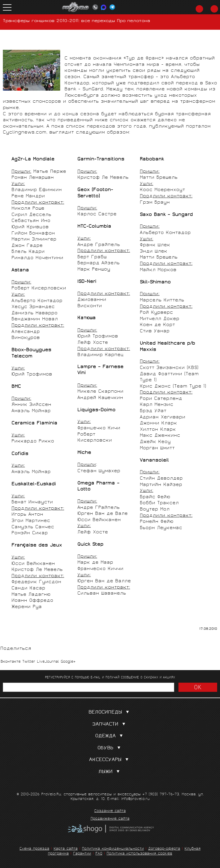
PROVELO (76, 7)
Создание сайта (110, 811)
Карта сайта (66, 849)
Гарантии (82, 854)
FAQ (99, 854)
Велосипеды (110, 713)
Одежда (110, 736)
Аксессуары (110, 760)
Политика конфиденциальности (113, 849)
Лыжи (110, 772)
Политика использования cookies (139, 854)
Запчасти (110, 725)
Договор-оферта (164, 849)
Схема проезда (34, 849)
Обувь (110, 748)
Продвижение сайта (110, 819)
